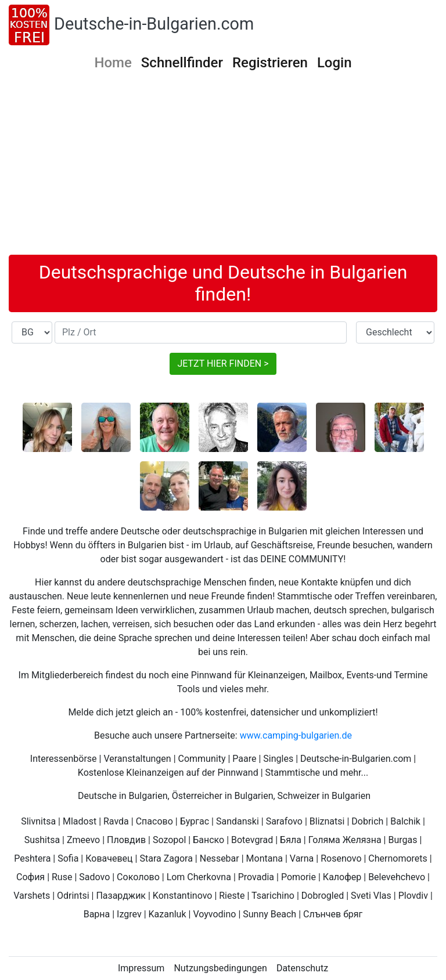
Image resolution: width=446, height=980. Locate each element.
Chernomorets (398, 858)
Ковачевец (109, 858)
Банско (208, 840)
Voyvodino (214, 914)
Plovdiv (413, 896)
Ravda (116, 821)
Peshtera (32, 858)
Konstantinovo (183, 896)
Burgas (402, 840)
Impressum (141, 968)
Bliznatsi (327, 821)
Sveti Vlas (371, 896)
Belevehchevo (397, 877)
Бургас (195, 821)
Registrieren (270, 63)
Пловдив (126, 840)
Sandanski (238, 821)
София (30, 877)
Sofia (68, 858)
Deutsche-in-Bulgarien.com (154, 24)
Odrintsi (73, 896)
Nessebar (220, 858)
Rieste (232, 896)
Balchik (405, 821)
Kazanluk (168, 914)
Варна (97, 914)
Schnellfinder (182, 63)
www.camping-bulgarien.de (296, 735)
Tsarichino (273, 896)
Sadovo (94, 877)
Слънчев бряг (333, 914)
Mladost (80, 821)
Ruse (62, 877)
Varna (302, 858)
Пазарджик (121, 896)
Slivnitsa (38, 821)
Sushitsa (42, 840)
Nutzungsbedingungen (220, 968)
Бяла (291, 840)
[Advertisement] (223, 168)
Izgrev (129, 914)
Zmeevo (83, 840)
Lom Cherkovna (199, 877)
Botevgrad (252, 840)
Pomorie (298, 877)
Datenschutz (302, 968)
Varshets (32, 896)
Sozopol (169, 840)
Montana (265, 858)
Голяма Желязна (345, 840)
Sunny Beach (269, 914)
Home (113, 63)
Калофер (342, 877)
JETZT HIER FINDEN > (223, 364)
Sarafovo (284, 821)
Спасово (154, 821)
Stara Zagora (166, 858)
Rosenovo (341, 858)
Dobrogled (323, 896)
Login (334, 63)
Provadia (256, 877)
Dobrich (367, 821)
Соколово (138, 877)
